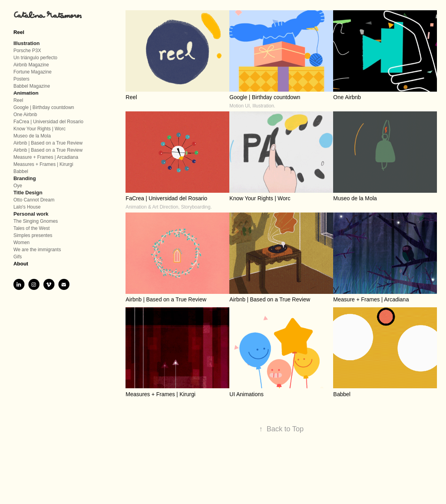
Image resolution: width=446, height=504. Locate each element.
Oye (18, 186)
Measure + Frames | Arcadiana (46, 157)
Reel (19, 32)
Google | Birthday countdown (44, 107)
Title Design (28, 193)
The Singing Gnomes (36, 221)
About (21, 264)
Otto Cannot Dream (34, 200)
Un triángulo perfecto (35, 58)
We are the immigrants (37, 250)
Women (22, 243)
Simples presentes (33, 235)
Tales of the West (32, 228)
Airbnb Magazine (31, 65)
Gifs (18, 257)
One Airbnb (25, 115)
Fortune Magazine (33, 72)
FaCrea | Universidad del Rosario (48, 122)
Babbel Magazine (32, 86)
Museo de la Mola (32, 136)
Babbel (21, 171)
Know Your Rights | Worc (39, 129)
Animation (26, 93)
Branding (25, 178)
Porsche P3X (27, 51)
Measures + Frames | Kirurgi (43, 164)
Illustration (26, 43)
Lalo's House (27, 207)
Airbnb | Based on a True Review (48, 143)
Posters (22, 79)
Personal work (31, 214)
